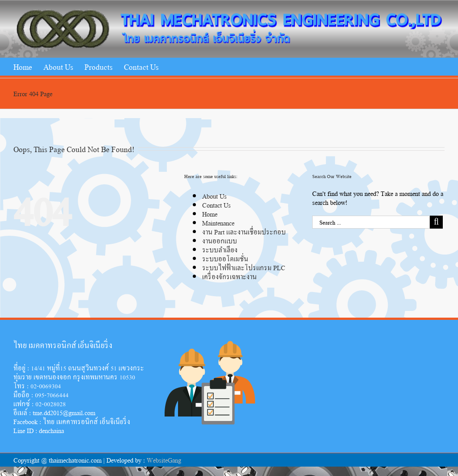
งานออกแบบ (220, 240)
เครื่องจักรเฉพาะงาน (229, 276)
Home (210, 214)
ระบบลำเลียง (220, 249)
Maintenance (218, 223)
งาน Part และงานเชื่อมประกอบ (244, 232)
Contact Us (216, 205)
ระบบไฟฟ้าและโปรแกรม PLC (244, 267)
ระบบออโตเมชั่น (225, 258)
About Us (214, 196)
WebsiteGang (164, 460)
